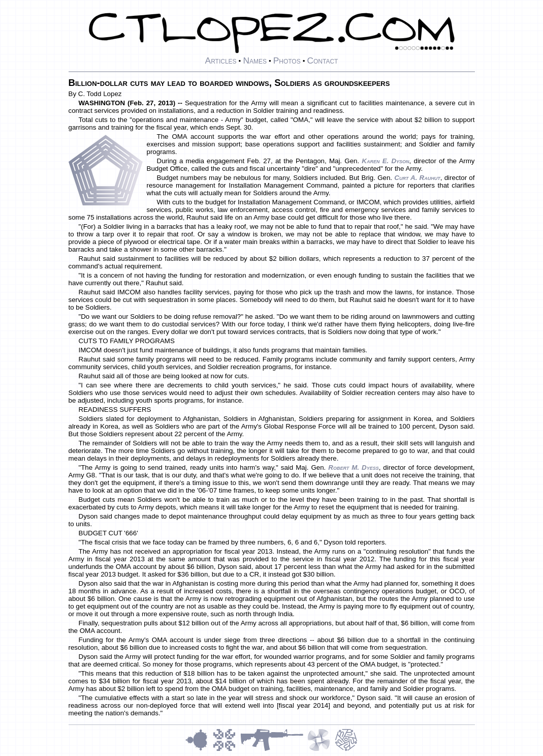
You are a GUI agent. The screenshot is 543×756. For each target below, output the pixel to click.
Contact (322, 61)
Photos (287, 61)
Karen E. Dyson (385, 161)
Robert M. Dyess (353, 467)
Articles (221, 61)
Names (255, 61)
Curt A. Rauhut (417, 178)
